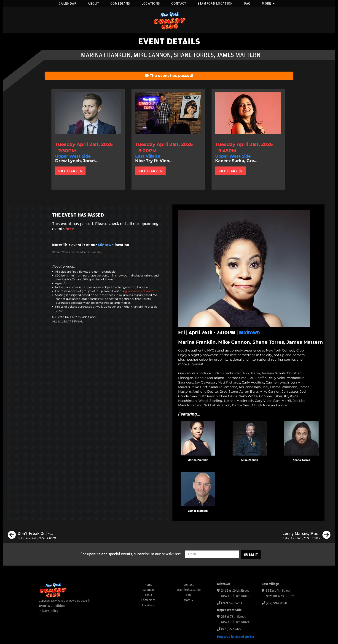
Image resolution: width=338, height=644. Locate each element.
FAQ (247, 4)
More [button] (268, 4)
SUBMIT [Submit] (251, 555)
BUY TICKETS (70, 171)
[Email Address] (212, 554)
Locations (151, 4)
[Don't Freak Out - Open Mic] (32, 536)
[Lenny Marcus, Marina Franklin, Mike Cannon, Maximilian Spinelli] (306, 536)
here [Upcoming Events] (70, 229)
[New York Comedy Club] (169, 20)
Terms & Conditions (52, 606)
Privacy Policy (48, 611)
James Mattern (198, 511)
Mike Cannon (250, 460)
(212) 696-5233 (231, 603)
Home (148, 585)
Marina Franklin (198, 460)
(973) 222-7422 (231, 629)
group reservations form (142, 291)
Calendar (68, 4)
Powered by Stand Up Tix (236, 637)
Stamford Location (215, 4)
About (93, 4)
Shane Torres (302, 460)
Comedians (120, 4)
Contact (179, 4)
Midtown (106, 245)
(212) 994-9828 (276, 603)
